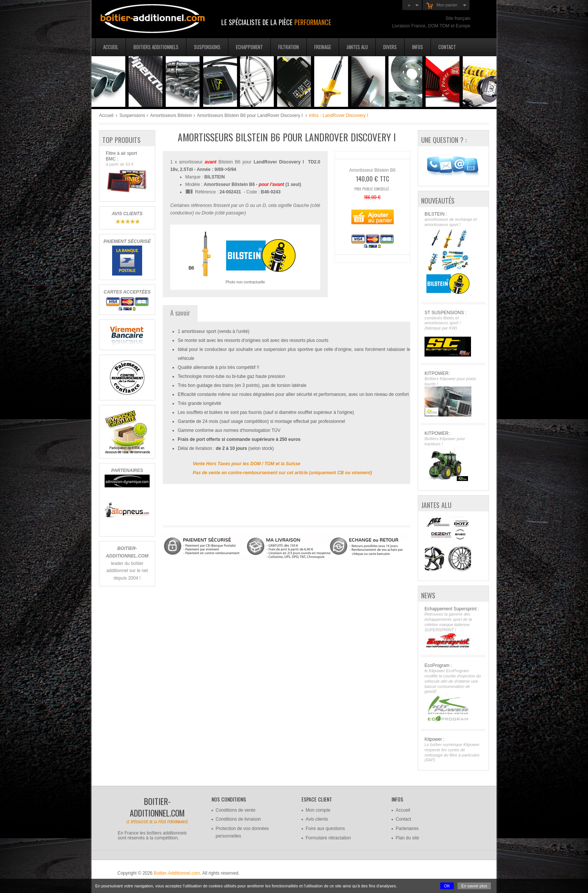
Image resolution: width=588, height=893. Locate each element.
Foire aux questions (325, 829)
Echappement (249, 47)
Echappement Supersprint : (453, 627)
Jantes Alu (357, 47)
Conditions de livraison (238, 819)
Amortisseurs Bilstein (171, 115)
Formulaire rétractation (328, 838)
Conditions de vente (235, 810)
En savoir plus (474, 886)
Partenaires (407, 829)
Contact (447, 47)
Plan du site (407, 838)
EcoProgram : (453, 693)
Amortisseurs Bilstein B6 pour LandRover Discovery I (250, 115)
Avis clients (317, 819)
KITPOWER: (453, 394)
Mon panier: (442, 6)
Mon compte (318, 810)
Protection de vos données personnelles (242, 832)
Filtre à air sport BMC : (127, 172)
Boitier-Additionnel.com (177, 873)
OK (447, 886)
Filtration (289, 47)
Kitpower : (453, 750)
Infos (418, 47)
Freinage (323, 47)
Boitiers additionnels (156, 47)
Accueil (111, 47)
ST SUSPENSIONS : (453, 333)
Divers (390, 47)
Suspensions (207, 47)
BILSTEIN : (453, 254)
